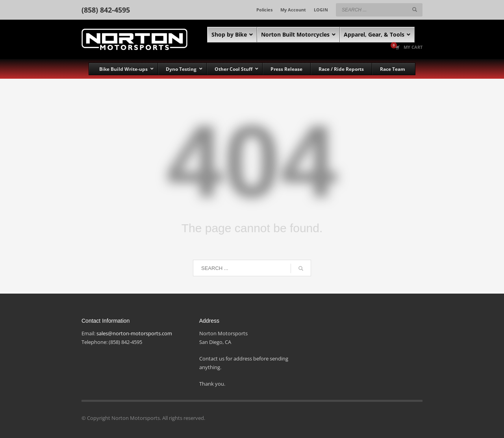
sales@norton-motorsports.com (134, 333)
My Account (293, 10)
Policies (264, 10)
